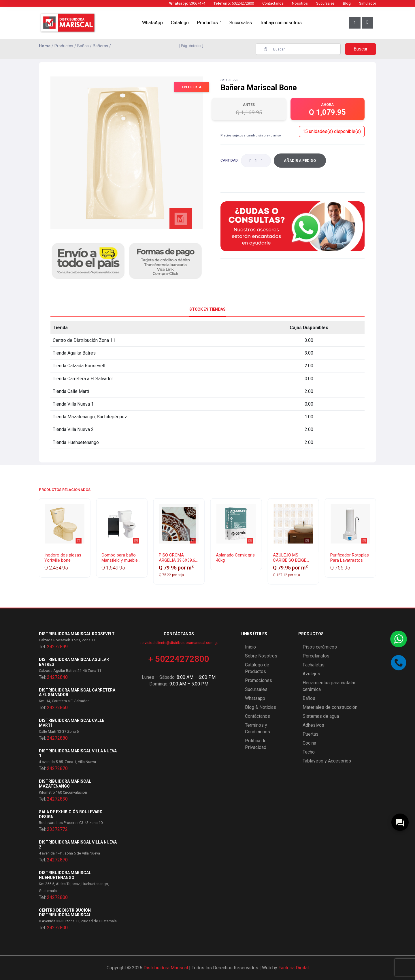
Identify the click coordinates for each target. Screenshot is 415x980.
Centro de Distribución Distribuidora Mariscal (65, 913)
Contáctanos (273, 3)
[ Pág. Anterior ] (190, 46)
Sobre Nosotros (261, 656)
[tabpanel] (207, 385)
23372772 (57, 829)
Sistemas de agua (321, 716)
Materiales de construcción (330, 707)
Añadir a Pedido (300, 161)
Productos (207, 23)
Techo (309, 752)
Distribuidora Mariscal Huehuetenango (65, 875)
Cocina (309, 743)
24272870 (57, 768)
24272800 (57, 897)
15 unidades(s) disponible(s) (332, 131)
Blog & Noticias (261, 707)
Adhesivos (313, 725)
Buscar (361, 49)
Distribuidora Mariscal (166, 968)
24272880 (57, 738)
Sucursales (325, 3)
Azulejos (311, 674)
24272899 (57, 647)
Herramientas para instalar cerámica (329, 686)
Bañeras (100, 46)
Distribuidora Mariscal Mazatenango (65, 784)
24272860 (57, 708)
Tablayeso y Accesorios (327, 761)
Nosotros (300, 3)
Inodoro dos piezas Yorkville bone (63, 558)
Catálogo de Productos (257, 668)
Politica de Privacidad (256, 744)
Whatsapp (255, 698)
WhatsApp (152, 23)
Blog (347, 3)
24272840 (57, 677)
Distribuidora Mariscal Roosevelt (77, 634)
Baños (83, 46)
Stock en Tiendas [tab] (207, 309)
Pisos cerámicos (320, 647)
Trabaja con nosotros (281, 23)
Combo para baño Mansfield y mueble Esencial (120, 560)
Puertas (311, 734)
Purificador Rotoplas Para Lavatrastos (350, 558)
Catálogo (180, 23)
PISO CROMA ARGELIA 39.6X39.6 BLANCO (177, 560)
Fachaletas (314, 665)
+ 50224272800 (179, 659)
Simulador (368, 3)
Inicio (250, 647)
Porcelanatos (316, 656)
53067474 (187, 3)
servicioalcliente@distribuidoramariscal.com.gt (179, 643)
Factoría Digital (294, 968)
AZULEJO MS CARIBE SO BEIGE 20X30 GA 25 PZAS (291, 560)
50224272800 (234, 3)
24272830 (57, 799)
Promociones (259, 680)
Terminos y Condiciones (258, 728)
